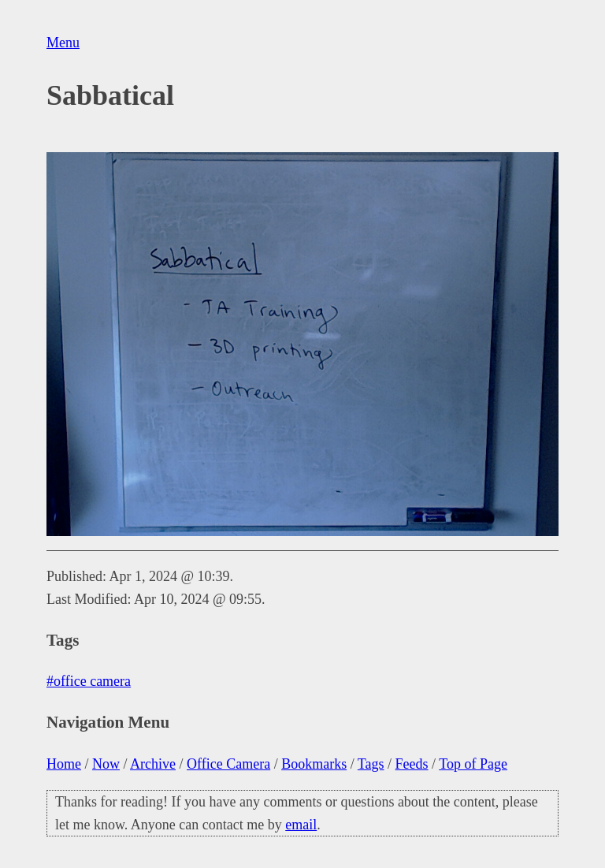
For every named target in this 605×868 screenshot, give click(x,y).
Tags (371, 764)
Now (106, 764)
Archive (153, 764)
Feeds (412, 764)
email (301, 825)
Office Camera (228, 764)
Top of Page (473, 764)
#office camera (89, 681)
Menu (63, 43)
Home (64, 764)
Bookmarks (314, 764)
